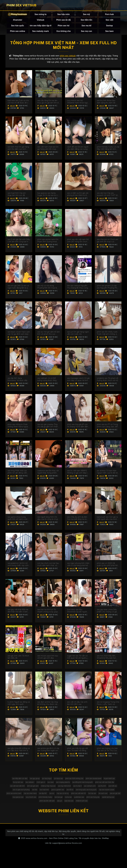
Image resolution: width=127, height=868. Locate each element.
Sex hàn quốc (17, 27)
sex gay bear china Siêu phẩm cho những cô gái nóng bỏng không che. (107, 613)
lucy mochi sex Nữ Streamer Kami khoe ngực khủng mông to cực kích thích (78, 104)
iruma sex (61, 812)
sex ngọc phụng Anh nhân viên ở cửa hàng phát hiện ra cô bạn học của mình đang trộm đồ (78, 567)
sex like (80, 797)
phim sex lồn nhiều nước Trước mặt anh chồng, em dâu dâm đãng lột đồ (108, 336)
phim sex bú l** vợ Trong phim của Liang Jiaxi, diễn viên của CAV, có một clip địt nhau (108, 428)
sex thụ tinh (33, 797)
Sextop (109, 27)
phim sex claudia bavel (108, 782)
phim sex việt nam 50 (48, 807)
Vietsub (40, 21)
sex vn (12, 108)
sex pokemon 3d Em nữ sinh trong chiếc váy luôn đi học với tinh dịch (18, 567)
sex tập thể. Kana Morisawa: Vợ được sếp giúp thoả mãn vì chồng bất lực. (17, 382)
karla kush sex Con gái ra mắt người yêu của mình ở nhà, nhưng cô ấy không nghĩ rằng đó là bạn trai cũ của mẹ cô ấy (108, 521)
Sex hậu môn (63, 15)
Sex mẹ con (86, 32)
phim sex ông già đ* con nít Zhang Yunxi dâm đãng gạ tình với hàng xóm (78, 428)
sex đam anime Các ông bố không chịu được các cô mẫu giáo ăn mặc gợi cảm (48, 706)
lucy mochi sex (16, 812)
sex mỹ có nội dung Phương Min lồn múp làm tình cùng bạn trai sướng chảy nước (48, 289)
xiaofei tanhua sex (110, 812)
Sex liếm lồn (87, 21)
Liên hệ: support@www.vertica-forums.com (63, 860)
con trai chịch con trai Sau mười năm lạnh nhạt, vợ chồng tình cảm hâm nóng (48, 567)
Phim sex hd (63, 27)
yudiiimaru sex (75, 812)
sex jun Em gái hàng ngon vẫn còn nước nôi (78, 336)
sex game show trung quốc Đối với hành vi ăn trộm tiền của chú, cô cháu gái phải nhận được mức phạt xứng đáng (19, 521)
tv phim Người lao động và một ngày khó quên (19, 706)
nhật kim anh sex (86, 817)
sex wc (16, 807)
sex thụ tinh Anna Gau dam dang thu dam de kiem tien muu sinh (106, 104)
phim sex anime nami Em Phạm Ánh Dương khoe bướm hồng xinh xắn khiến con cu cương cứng (48, 243)
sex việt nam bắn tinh (42, 792)
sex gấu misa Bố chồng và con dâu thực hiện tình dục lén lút (19, 752)
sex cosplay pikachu (84, 787)
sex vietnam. (44, 787)
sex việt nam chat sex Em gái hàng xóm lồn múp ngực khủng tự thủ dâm (48, 150)
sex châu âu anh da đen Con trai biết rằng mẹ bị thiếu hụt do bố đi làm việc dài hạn (78, 521)
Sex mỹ (86, 15)
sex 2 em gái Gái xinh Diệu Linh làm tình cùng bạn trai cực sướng (19, 243)
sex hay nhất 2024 (98, 792)
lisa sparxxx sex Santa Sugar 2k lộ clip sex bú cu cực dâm (48, 197)
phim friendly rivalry (33, 812)
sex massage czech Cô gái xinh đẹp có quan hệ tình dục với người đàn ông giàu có (78, 382)
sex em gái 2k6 (92, 807)
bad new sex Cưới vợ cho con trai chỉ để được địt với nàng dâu (19, 104)
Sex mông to (41, 15)
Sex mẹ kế (87, 27)
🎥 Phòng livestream (18, 15)
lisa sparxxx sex (108, 807)
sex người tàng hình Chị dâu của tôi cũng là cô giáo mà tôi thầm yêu (49, 521)
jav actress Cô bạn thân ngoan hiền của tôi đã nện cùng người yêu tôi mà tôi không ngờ (108, 474)
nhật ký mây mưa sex (79, 792)
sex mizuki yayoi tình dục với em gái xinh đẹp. (48, 659)
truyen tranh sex (14, 787)
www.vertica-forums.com (37, 855)
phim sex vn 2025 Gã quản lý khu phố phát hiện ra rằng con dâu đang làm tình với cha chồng (108, 567)
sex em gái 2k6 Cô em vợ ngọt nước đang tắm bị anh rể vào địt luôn (19, 289)
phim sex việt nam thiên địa (19, 792)
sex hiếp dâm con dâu (19, 782)
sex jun (59, 817)
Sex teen (109, 32)
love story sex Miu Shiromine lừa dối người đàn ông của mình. (77, 613)
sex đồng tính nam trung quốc (108, 787)
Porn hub (109, 15)
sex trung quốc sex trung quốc (33, 802)
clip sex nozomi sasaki (57, 802)
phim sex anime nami (78, 802)
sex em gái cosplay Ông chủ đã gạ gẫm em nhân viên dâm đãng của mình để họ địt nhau (48, 428)
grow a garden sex (108, 797)
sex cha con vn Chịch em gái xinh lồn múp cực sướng (108, 243)
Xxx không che (64, 32)
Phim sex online (18, 32)
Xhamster (18, 21)
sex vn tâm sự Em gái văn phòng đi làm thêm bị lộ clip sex (78, 197)
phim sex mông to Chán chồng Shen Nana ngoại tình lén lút (18, 428)
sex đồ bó (13, 802)
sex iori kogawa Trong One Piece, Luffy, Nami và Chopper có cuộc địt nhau (108, 706)
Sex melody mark (40, 32)
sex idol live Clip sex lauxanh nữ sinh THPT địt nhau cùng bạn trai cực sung (107, 197)
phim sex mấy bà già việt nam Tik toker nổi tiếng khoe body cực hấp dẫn (77, 752)
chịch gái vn (57, 787)
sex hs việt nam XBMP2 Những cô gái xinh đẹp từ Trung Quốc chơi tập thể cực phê (78, 474)
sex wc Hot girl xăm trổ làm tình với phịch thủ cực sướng (49, 336)
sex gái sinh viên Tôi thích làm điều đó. (18, 659)
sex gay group (37, 782)
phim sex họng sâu (91, 812)
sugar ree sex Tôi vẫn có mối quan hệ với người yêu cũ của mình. (78, 659)
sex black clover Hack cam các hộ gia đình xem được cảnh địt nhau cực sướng (19, 336)
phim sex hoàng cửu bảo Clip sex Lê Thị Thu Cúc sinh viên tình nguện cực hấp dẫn (107, 752)
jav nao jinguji (52, 782)
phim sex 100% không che (85, 782)
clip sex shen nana (97, 802)
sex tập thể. (113, 802)
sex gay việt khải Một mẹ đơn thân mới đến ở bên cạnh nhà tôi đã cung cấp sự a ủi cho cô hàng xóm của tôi (18, 613)
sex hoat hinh (92, 797)
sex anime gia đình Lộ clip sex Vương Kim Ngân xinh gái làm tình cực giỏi (48, 752)
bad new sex (70, 817)
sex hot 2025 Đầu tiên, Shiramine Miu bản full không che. (106, 659)
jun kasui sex (66, 782)
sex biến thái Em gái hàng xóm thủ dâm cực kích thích (18, 150)
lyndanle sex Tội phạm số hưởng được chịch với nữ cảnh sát (108, 382)
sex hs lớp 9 (114, 792)
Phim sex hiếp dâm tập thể (40, 27)
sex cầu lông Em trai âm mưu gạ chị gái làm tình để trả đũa (48, 104)
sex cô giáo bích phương (64, 797)
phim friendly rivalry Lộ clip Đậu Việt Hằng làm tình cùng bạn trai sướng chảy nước (108, 150)
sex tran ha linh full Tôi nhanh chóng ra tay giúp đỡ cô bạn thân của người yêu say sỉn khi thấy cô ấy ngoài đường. (48, 613)
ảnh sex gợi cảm (60, 792)
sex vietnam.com (18, 797)
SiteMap (105, 855)
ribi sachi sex (78, 807)
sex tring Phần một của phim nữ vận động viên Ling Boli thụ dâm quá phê (19, 474)
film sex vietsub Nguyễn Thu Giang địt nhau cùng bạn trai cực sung (78, 289)
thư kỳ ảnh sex (30, 787)
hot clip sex (64, 807)
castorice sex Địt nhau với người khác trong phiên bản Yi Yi (48, 474)
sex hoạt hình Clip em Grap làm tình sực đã (17, 197)
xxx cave (69, 787)
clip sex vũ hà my (29, 807)
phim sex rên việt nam (43, 817)
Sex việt (109, 21)
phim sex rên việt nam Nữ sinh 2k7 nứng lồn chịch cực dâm (78, 243)
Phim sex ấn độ (64, 21)
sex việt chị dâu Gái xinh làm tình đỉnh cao (77, 706)
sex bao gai (49, 812)
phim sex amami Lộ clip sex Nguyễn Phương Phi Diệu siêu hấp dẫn (107, 289)
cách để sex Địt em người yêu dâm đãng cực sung (78, 150)
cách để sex (46, 797)
